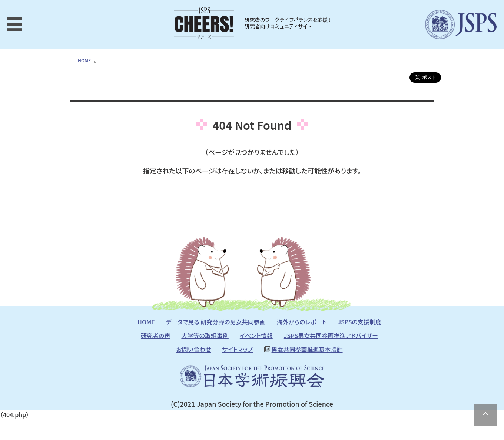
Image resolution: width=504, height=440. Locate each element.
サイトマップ (237, 349)
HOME (84, 60)
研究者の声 (155, 335)
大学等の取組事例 (205, 335)
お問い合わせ (193, 349)
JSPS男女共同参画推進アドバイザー (331, 335)
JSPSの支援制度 (359, 322)
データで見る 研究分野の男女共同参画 (216, 322)
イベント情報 (256, 335)
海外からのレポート (302, 322)
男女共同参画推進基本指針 (307, 349)
